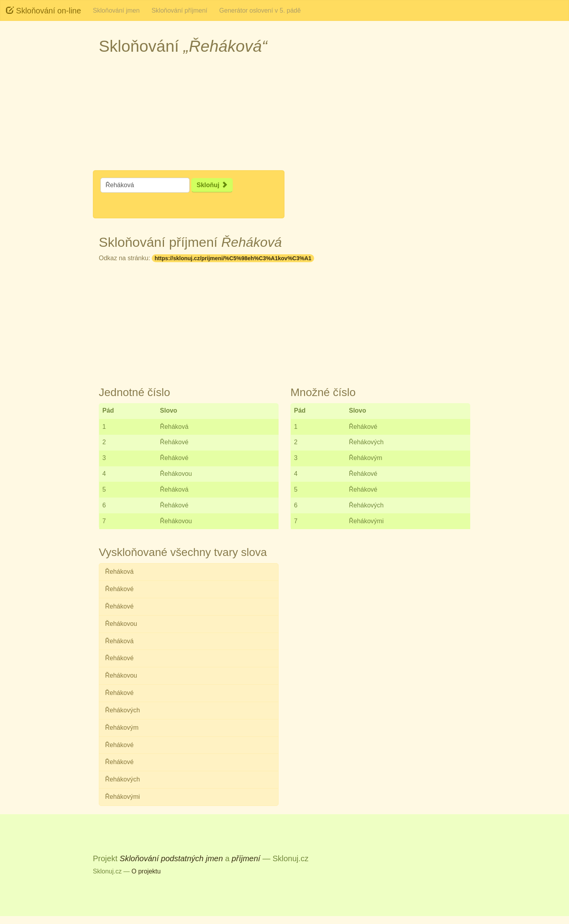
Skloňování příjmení (179, 10)
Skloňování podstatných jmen (171, 858)
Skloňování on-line (43, 10)
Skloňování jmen (116, 10)
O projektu (146, 871)
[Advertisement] (36, 158)
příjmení (246, 858)
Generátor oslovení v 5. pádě (260, 10)
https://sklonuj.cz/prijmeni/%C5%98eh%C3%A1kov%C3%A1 (233, 258)
